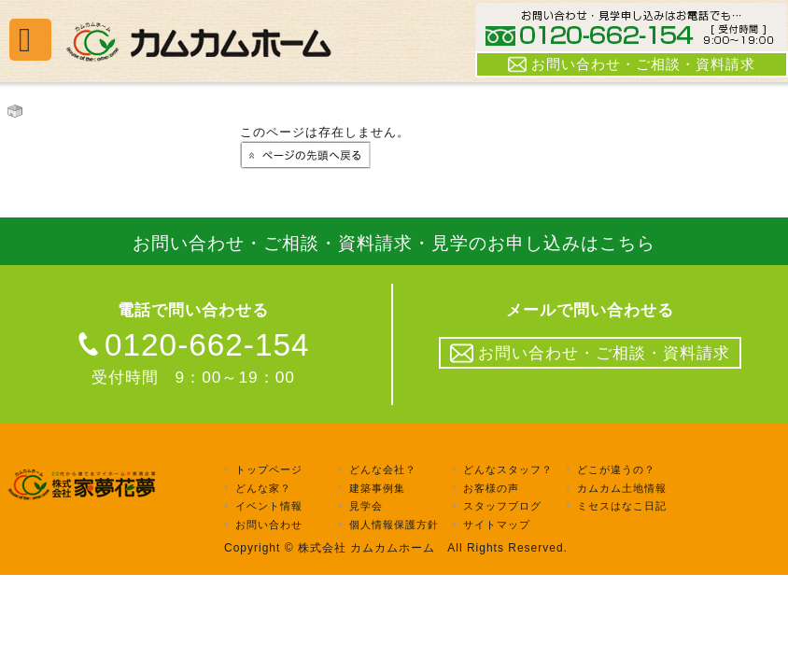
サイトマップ (497, 525)
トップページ (269, 469)
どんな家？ (263, 488)
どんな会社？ (383, 469)
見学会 (366, 506)
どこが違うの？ (616, 469)
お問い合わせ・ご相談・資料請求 (632, 64)
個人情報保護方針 (394, 525)
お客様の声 (491, 488)
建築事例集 (377, 488)
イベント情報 (269, 506)
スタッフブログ (502, 506)
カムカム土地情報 (622, 488)
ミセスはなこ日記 (622, 506)
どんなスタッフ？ (508, 469)
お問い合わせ (269, 525)
